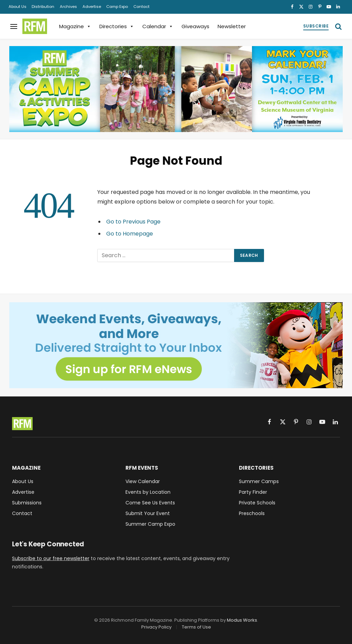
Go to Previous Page (133, 222)
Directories (117, 26)
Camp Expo (117, 7)
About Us (18, 7)
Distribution (43, 7)
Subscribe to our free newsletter (51, 558)
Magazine (75, 26)
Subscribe (316, 26)
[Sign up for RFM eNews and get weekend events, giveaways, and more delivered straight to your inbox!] (176, 345)
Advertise (92, 7)
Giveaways (195, 26)
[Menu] (14, 26)
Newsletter (232, 26)
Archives (68, 7)
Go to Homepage (130, 234)
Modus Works (242, 620)
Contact (141, 7)
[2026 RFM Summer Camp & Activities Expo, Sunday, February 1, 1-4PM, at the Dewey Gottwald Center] (176, 89)
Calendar (158, 26)
